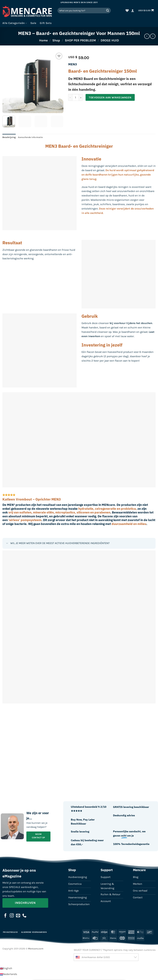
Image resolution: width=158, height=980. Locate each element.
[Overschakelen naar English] (6, 968)
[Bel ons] (24, 916)
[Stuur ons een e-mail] (18, 916)
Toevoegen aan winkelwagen (110, 97)
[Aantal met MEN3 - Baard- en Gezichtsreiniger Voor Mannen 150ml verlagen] (70, 97)
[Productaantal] (76, 97)
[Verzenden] (108, 10)
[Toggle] (7, 544)
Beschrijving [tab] (9, 137)
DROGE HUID (110, 40)
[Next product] (147, 36)
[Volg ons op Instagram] (12, 916)
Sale (33, 23)
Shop (56, 40)
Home (43, 40)
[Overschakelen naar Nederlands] (9, 974)
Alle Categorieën (15, 23)
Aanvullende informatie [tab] (30, 137)
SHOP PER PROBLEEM (80, 40)
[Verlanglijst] (127, 11)
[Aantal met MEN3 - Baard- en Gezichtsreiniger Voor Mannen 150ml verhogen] (81, 97)
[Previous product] (153, 36)
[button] (133, 11)
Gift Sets (46, 23)
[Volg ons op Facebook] (5, 916)
